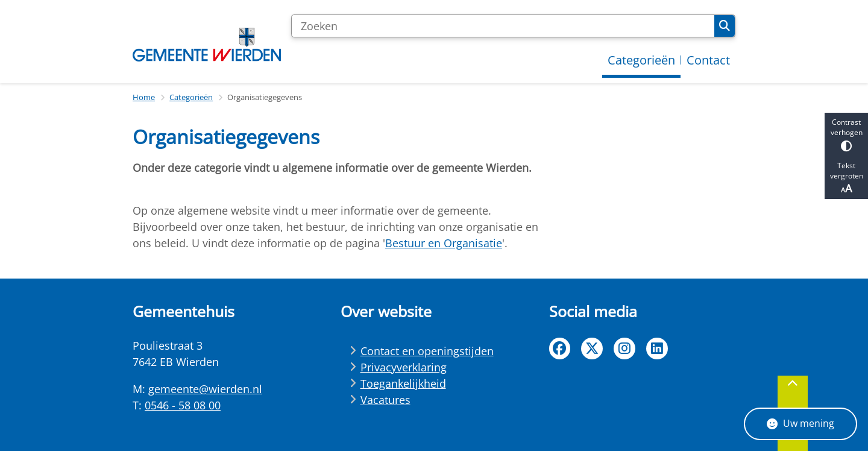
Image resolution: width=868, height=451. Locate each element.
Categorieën (191, 97)
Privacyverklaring (404, 367)
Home (144, 97)
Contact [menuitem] (708, 60)
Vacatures (385, 400)
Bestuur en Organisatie (444, 243)
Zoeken (725, 26)
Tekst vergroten (846, 178)
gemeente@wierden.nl (205, 389)
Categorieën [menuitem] (641, 60)
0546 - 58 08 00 (183, 405)
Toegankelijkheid (403, 383)
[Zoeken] (503, 26)
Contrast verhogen (846, 134)
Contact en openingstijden (427, 351)
